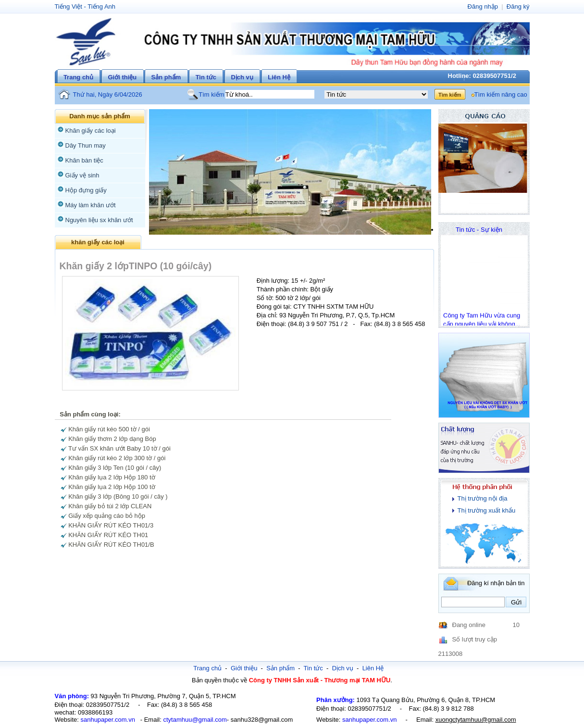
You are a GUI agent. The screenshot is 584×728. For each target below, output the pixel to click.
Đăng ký (518, 6)
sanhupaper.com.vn (107, 720)
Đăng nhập (483, 6)
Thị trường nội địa (483, 498)
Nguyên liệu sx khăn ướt (99, 220)
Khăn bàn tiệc (84, 160)
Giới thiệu (122, 77)
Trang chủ (78, 77)
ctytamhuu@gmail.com (195, 720)
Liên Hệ (279, 77)
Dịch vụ (242, 77)
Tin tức (206, 77)
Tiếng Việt (68, 6)
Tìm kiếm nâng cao (501, 94)
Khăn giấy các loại (91, 131)
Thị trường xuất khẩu (487, 510)
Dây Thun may (86, 145)
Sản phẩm (166, 77)
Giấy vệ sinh (82, 175)
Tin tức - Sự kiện (479, 230)
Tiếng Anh (101, 6)
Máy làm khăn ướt (91, 205)
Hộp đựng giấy (86, 190)
